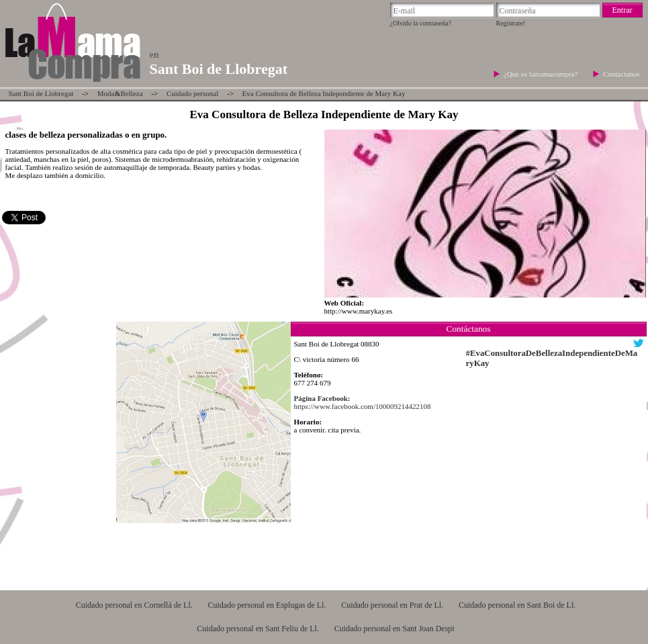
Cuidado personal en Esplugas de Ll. (267, 605)
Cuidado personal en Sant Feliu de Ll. (258, 629)
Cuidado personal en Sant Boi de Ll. (517, 605)
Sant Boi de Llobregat (41, 93)
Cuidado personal (192, 93)
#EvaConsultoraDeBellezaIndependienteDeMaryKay (552, 358)
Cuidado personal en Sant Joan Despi (395, 629)
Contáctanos (621, 74)
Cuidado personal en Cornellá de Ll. (134, 605)
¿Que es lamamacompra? (542, 74)
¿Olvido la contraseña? (421, 23)
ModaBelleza (120, 93)
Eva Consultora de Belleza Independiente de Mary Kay (324, 93)
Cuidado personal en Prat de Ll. (392, 605)
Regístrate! (511, 23)
